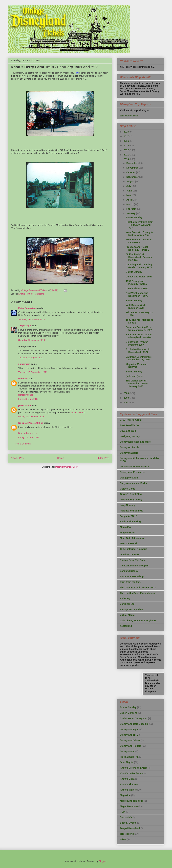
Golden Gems (128, 489)
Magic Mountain (129, 806)
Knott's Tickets (128, 790)
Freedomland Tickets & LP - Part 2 (139, 241)
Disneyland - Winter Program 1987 (137, 343)
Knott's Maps (127, 779)
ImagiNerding (127, 505)
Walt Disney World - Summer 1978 (137, 307)
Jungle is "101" (128, 516)
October (131, 172)
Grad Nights (127, 762)
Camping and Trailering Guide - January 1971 (139, 266)
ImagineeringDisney (131, 500)
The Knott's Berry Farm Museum (138, 593)
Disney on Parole (130, 447)
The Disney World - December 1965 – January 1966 (137, 383)
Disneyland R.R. (129, 735)
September (133, 177)
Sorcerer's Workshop (132, 576)
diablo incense (78, 413)
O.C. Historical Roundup (134, 549)
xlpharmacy (24, 364)
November (132, 168)
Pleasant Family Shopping (135, 566)
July (129, 186)
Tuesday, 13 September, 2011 (33, 372)
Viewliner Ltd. (128, 604)
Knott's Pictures (26, 294)
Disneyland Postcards (132, 472)
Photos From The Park (132, 560)
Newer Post (18, 458)
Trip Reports (127, 834)
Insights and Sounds (132, 511)
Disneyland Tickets (131, 746)
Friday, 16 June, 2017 (29, 437)
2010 (127, 159)
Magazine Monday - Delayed (137, 366)
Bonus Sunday (134, 217)
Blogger (102, 861)
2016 (127, 141)
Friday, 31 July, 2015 (28, 399)
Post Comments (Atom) (67, 467)
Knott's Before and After (133, 768)
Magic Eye (126, 527)
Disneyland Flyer (129, 729)
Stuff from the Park (131, 582)
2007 (127, 402)
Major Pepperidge (27, 308)
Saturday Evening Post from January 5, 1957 (139, 329)
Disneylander (127, 751)
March (130, 204)
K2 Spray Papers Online (31, 423)
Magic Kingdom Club (132, 801)
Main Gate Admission (132, 538)
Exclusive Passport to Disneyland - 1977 (138, 351)
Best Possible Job (130, 425)
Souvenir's (126, 817)
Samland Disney (129, 571)
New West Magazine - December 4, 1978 (138, 294)
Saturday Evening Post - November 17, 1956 (139, 358)
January (131, 213)
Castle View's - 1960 (137, 288)
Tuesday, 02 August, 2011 (31, 358)
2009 (127, 393)
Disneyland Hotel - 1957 (139, 277)
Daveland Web (128, 431)
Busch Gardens (129, 713)
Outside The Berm (130, 555)
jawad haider (25, 405)
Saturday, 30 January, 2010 (32, 319)
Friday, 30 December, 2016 (31, 417)
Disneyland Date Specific (134, 724)
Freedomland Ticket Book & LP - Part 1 (137, 248)
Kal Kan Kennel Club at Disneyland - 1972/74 (139, 336)
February (132, 209)
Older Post (103, 458)
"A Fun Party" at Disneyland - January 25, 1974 (139, 257)
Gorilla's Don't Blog (131, 494)
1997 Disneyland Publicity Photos (136, 283)
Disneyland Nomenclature (134, 467)
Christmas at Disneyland (134, 718)
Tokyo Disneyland (130, 828)
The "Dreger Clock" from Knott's (138, 588)
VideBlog (125, 598)
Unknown (23, 379)
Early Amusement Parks (133, 483)
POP (122, 812)
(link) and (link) (134, 376)
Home (61, 458)
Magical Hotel (127, 533)
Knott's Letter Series (131, 773)
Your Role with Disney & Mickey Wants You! (139, 234)
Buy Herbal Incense (28, 433)
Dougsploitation (129, 478)
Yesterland (126, 626)
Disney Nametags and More (135, 442)
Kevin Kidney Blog (130, 522)
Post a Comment (23, 444)
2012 (127, 150)
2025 (127, 132)
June (129, 191)
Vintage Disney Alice (131, 609)
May (129, 195)
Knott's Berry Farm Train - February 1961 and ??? (140, 225)
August (131, 181)
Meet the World (128, 543)
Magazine (39, 294)
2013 (127, 145)
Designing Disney (130, 436)
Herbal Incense (26, 395)
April (129, 200)
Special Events (128, 823)
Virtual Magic (127, 615)
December (132, 163)
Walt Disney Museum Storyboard (138, 621)
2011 (127, 155)
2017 (127, 136)
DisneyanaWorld (129, 453)
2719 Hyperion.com (131, 420)
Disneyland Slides (130, 740)
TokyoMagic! (25, 326)
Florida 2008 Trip (129, 757)
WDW (123, 839)
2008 (127, 398)
